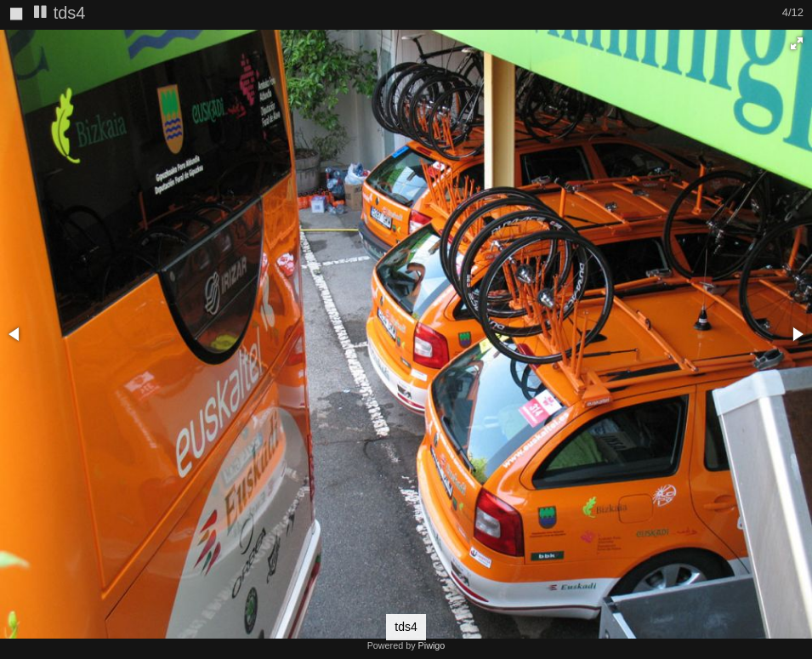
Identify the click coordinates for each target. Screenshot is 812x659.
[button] (797, 43)
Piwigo (432, 645)
